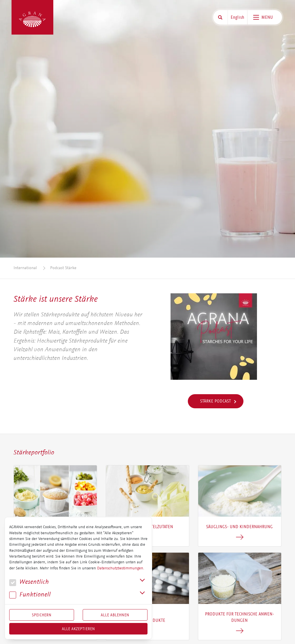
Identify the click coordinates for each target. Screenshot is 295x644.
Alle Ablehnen (115, 615)
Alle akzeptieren (79, 629)
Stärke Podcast (216, 401)
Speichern (42, 615)
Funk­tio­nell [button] (30, 595)
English (238, 17)
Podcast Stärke (63, 268)
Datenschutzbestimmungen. (121, 568)
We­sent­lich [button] (29, 582)
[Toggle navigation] (265, 17)
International (25, 268)
